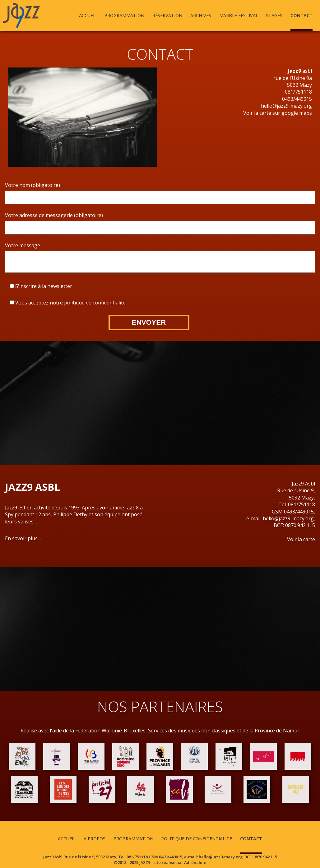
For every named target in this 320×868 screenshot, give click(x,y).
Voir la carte (301, 539)
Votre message (23, 245)
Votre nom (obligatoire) (32, 185)
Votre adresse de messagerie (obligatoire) (54, 215)
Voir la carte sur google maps (278, 113)
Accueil (88, 15)
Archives (201, 15)
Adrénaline (195, 862)
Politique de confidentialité (197, 839)
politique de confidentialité (95, 303)
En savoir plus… (23, 538)
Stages (274, 15)
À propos (95, 839)
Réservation (167, 15)
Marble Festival (239, 15)
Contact (301, 15)
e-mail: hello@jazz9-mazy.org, (281, 518)
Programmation (124, 15)
